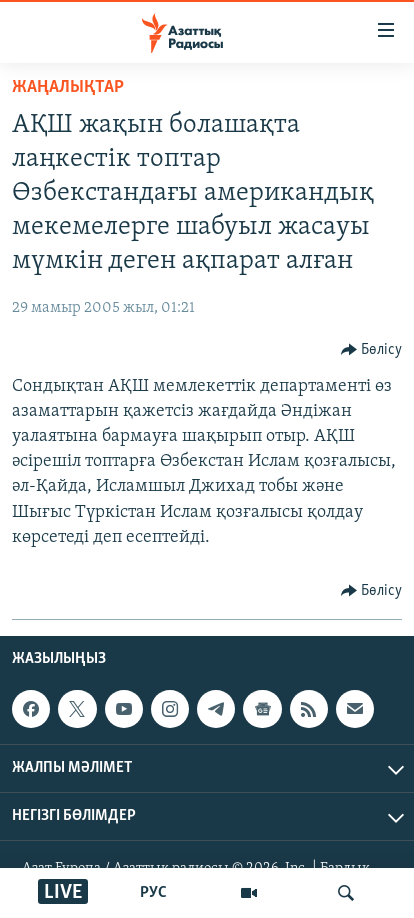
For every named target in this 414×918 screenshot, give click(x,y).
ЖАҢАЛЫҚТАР (68, 87)
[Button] (372, 350)
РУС (153, 893)
